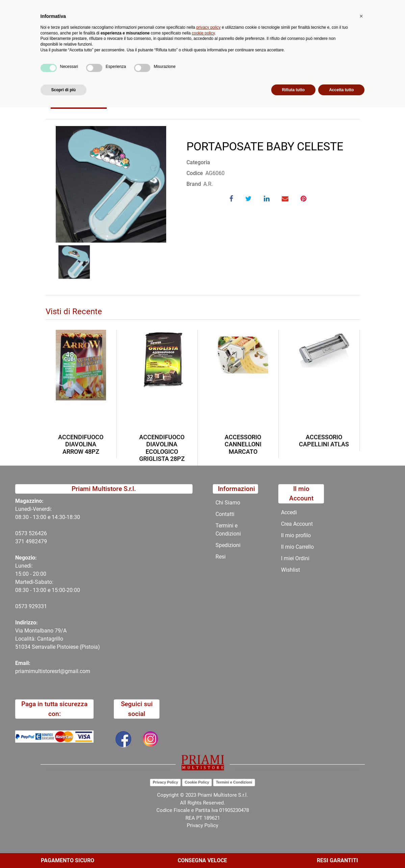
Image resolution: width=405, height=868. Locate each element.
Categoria (198, 162)
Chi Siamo (207, 64)
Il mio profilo (296, 535)
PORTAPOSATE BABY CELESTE (160, 80)
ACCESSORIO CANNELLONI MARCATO (243, 444)
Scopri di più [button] (64, 850)
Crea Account (297, 524)
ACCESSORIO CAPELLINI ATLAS (324, 441)
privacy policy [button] (208, 788)
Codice (195, 173)
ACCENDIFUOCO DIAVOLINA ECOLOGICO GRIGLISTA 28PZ (162, 448)
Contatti (240, 64)
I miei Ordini (295, 558)
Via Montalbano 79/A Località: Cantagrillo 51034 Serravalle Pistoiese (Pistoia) (58, 639)
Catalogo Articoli (94, 80)
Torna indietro (79, 101)
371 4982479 (31, 541)
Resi (221, 557)
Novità (137, 64)
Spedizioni (228, 545)
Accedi (289, 512)
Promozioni (170, 64)
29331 (39, 606)
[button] (150, 36)
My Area (382, 7)
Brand (194, 184)
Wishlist (290, 570)
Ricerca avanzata (197, 32)
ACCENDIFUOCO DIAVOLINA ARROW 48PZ (81, 444)
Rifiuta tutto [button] (293, 850)
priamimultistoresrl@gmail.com (53, 671)
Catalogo (68, 64)
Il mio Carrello (297, 547)
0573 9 (23, 606)
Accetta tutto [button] (341, 850)
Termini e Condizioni (228, 530)
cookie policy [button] (203, 793)
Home (58, 80)
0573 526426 (31, 533)
